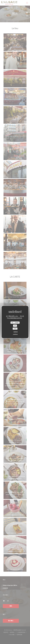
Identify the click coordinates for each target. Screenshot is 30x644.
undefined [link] (15, 334)
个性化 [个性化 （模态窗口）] (15, 329)
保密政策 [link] (16, 332)
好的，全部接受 (15, 323)
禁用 (15, 326)
